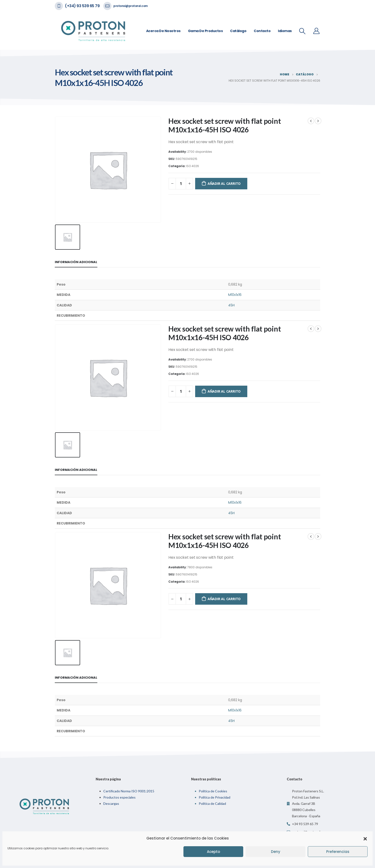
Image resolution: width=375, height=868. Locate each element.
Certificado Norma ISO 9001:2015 (129, 791)
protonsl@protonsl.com (131, 6)
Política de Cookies (213, 791)
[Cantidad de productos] (181, 184)
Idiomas (285, 31)
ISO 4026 (193, 166)
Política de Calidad (212, 803)
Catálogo (238, 31)
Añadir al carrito (224, 183)
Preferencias (338, 852)
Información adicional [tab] (76, 262)
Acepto (213, 852)
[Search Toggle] (302, 31)
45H (231, 305)
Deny (276, 852)
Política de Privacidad (215, 797)
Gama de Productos (205, 31)
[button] (365, 838)
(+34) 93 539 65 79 (82, 6)
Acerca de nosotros (163, 31)
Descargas (111, 803)
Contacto (262, 31)
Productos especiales (119, 797)
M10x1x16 (235, 295)
